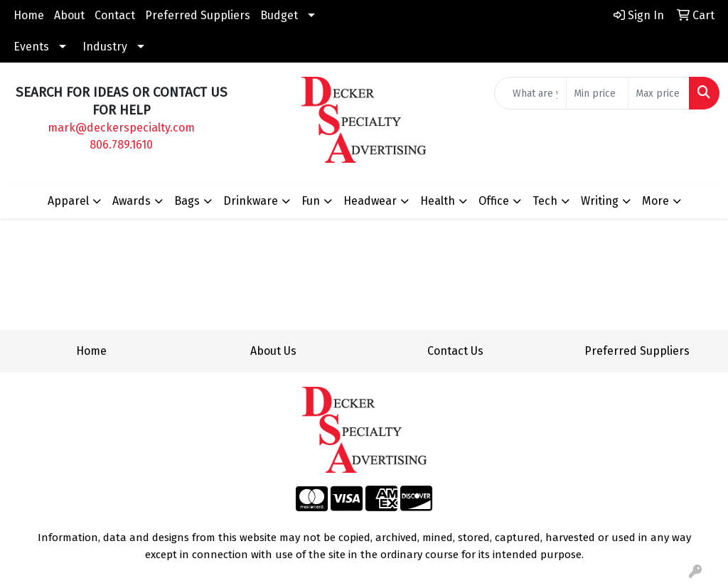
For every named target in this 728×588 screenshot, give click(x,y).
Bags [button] (187, 201)
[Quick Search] (530, 93)
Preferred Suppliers (198, 15)
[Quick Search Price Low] (597, 93)
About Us (273, 351)
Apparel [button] (68, 201)
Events (31, 47)
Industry (105, 47)
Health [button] (438, 201)
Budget (279, 15)
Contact (115, 15)
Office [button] (494, 201)
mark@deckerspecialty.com (121, 128)
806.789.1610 (121, 145)
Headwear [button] (370, 201)
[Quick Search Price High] (659, 93)
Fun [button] (311, 201)
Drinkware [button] (251, 201)
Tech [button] (545, 201)
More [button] (655, 201)
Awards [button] (132, 201)
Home (29, 15)
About (69, 15)
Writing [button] (600, 201)
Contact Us (455, 351)
